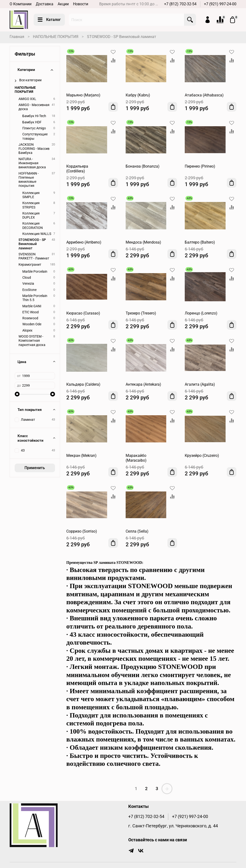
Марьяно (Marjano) (83, 95)
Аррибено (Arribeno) (84, 242)
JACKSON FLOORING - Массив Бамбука (34, 149)
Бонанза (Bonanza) (143, 166)
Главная (17, 37)
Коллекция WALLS (37, 234)
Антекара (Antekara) (143, 384)
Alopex (27, 330)
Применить (35, 468)
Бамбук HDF (32, 122)
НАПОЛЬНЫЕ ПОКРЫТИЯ (56, 37)
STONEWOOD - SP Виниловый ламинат (32, 244)
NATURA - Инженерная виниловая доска (32, 163)
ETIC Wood (31, 312)
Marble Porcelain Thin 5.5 (35, 298)
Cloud (27, 278)
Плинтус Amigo (34, 128)
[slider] (17, 394)
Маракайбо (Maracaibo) (136, 458)
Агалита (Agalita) (200, 384)
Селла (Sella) (137, 531)
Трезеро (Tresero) (141, 313)
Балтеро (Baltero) (200, 242)
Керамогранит (30, 265)
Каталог (49, 20)
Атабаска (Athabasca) (204, 95)
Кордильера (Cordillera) (77, 169)
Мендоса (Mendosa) (143, 242)
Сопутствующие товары (35, 136)
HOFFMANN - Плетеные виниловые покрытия (29, 180)
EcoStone (29, 290)
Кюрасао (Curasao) (83, 313)
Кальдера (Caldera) (83, 384)
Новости (81, 4)
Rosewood (30, 318)
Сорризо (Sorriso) (82, 531)
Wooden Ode (32, 324)
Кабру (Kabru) (138, 95)
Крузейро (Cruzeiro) (202, 456)
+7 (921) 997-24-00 (220, 4)
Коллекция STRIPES (31, 205)
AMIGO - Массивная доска (34, 107)
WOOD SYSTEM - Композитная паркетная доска (32, 341)
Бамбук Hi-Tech (34, 116)
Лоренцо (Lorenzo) (201, 313)
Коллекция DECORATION (33, 226)
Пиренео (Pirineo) (200, 166)
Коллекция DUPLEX (31, 215)
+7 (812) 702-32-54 (180, 4)
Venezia (28, 284)
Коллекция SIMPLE (31, 195)
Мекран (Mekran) (81, 456)
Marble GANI (32, 306)
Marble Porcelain (35, 272)
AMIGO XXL (27, 99)
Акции (63, 4)
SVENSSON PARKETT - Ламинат (34, 256)
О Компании (21, 4)
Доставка (45, 4)
